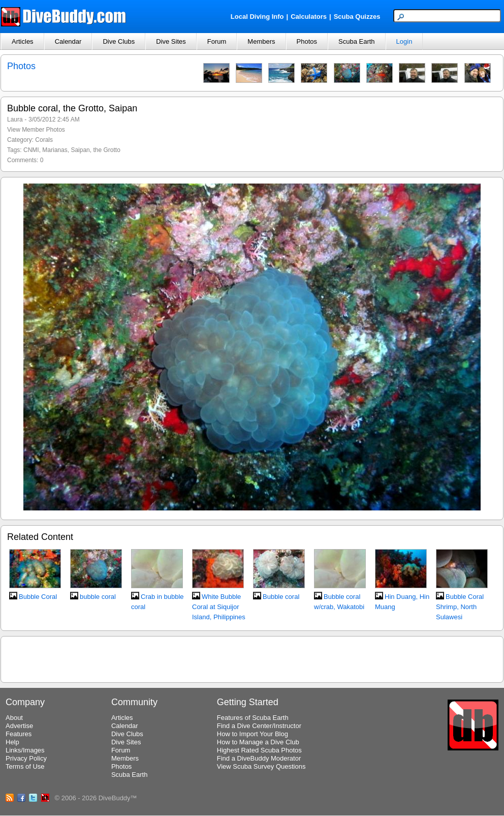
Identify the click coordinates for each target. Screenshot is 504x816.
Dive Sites (171, 41)
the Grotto (106, 150)
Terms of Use (25, 766)
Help (12, 742)
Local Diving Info (257, 17)
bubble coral (98, 597)
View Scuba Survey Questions (261, 766)
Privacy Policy (26, 758)
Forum (217, 41)
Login (404, 41)
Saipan (80, 150)
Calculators (309, 17)
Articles (23, 41)
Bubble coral (281, 597)
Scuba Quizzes (357, 17)
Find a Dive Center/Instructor (259, 726)
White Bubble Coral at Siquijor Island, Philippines (219, 607)
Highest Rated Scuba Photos (259, 750)
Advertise (19, 726)
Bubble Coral (38, 597)
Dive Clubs (119, 41)
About (14, 718)
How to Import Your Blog (253, 734)
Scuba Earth (357, 41)
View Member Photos (36, 130)
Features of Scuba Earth (253, 718)
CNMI (31, 150)
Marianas (55, 150)
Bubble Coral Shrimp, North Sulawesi (460, 607)
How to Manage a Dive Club (258, 742)
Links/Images (25, 750)
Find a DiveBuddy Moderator (259, 758)
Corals (44, 140)
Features (19, 734)
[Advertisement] (252, 658)
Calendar (68, 41)
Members (261, 41)
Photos (307, 41)
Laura (15, 119)
